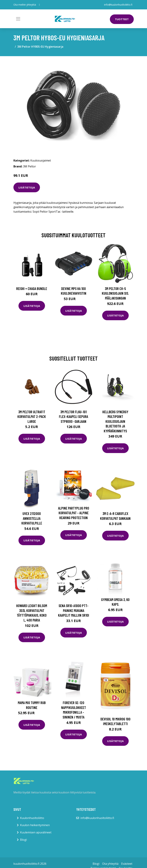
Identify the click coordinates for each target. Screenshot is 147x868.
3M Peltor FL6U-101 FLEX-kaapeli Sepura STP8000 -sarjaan (73, 417)
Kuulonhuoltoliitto (32, 818)
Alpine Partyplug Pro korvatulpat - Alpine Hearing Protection (74, 513)
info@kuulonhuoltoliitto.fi (118, 5)
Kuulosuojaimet (41, 160)
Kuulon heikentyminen (35, 825)
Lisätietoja (27, 187)
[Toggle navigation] (18, 19)
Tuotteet (122, 19)
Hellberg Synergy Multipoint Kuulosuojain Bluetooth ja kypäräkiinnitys (115, 421)
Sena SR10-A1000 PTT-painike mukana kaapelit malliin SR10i (74, 610)
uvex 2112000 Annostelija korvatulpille (32, 518)
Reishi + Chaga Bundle (32, 288)
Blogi (23, 840)
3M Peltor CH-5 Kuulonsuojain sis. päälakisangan (115, 293)
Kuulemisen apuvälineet (36, 832)
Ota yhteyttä (110, 864)
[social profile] (39, 5)
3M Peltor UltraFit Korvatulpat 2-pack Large (32, 417)
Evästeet (127, 864)
